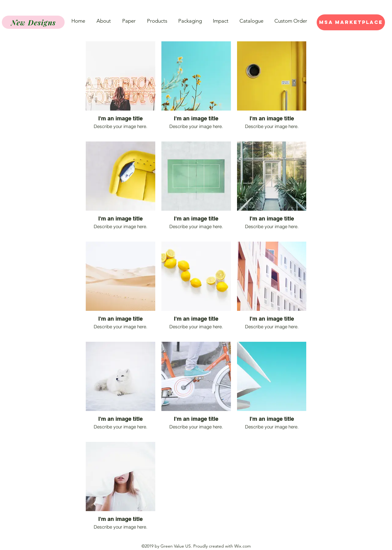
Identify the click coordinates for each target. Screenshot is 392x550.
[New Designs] (33, 22)
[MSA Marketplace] (351, 22)
